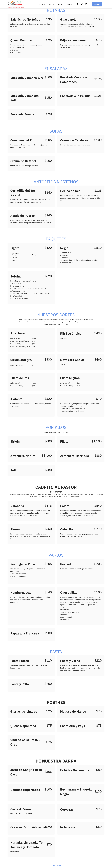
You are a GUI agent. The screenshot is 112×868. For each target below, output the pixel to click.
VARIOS (56, 555)
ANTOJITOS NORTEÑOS (56, 182)
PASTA (56, 652)
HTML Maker (56, 865)
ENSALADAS (56, 69)
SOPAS (56, 131)
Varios (60, 4)
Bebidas (69, 4)
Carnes (52, 4)
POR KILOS (56, 427)
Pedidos (97, 4)
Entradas (42, 4)
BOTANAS (56, 10)
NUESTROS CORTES (56, 315)
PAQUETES (56, 239)
